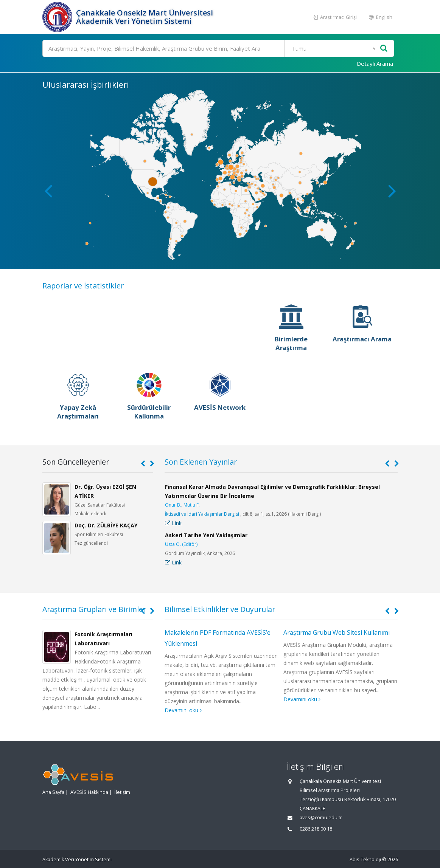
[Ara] (218, 48)
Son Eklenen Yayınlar (201, 462)
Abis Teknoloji (365, 859)
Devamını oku (183, 710)
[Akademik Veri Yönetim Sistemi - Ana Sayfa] (58, 17)
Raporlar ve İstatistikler (83, 286)
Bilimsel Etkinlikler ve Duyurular (220, 609)
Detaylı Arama (375, 64)
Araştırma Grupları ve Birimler (94, 609)
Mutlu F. (192, 505)
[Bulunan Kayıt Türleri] (331, 48)
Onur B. (173, 505)
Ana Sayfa (53, 792)
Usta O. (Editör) (181, 544)
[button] (392, 191)
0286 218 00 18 (316, 829)
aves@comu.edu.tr (321, 818)
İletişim (122, 792)
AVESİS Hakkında (89, 792)
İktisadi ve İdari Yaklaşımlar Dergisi (202, 514)
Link (173, 523)
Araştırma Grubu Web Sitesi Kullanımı (337, 632)
